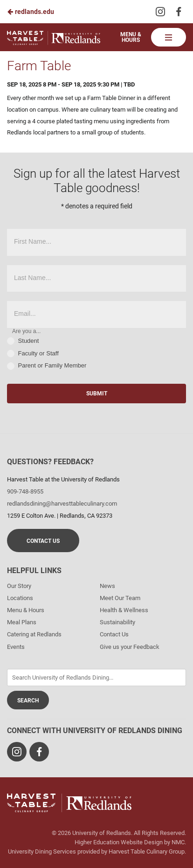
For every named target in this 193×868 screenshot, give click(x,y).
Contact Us (43, 541)
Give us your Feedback (130, 647)
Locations (20, 598)
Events (16, 647)
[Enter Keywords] (96, 678)
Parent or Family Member (47, 366)
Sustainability (117, 622)
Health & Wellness (124, 610)
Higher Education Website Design (119, 842)
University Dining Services (42, 851)
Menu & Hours (131, 37)
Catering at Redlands (34, 634)
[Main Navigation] (169, 37)
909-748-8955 (25, 491)
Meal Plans (22, 622)
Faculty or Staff (33, 354)
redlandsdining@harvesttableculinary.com (62, 504)
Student (23, 341)
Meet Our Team (120, 598)
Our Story (19, 586)
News (107, 586)
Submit (97, 394)
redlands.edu (31, 12)
